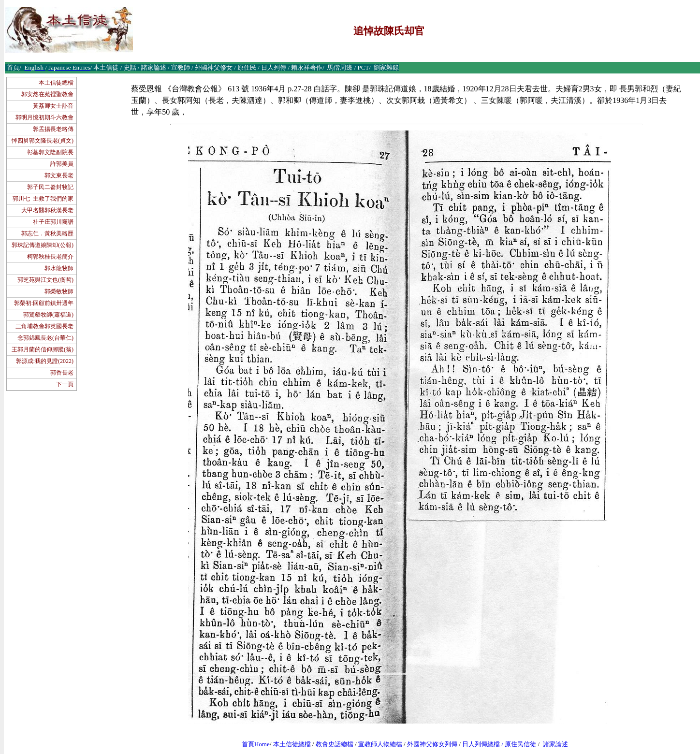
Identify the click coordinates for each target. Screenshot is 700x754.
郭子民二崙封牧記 (50, 187)
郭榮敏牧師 (59, 291)
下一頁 (65, 384)
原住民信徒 (520, 744)
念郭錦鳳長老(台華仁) (45, 338)
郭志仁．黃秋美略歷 (47, 233)
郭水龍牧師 (59, 268)
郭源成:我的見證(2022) (45, 361)
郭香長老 (62, 373)
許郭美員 (62, 164)
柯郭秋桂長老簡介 (50, 257)
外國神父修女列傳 (432, 744)
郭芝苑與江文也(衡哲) (45, 280)
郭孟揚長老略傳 (53, 129)
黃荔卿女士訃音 (53, 106)
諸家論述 (555, 744)
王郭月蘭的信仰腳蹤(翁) (43, 349)
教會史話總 (331, 744)
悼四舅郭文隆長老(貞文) (43, 141)
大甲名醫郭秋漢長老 (47, 210)
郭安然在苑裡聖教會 (47, 94)
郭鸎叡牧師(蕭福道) (48, 315)
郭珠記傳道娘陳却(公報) (43, 245)
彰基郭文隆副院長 (50, 152)
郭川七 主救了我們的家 (43, 199)
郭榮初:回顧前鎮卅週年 (44, 303)
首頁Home (256, 744)
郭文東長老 (59, 175)
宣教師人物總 (377, 744)
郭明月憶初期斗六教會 (44, 117)
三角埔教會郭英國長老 (44, 326)
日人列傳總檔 (481, 744)
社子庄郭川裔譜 (53, 222)
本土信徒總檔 (56, 83)
